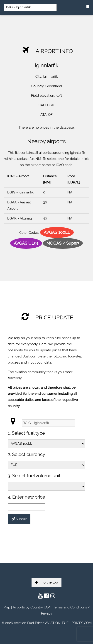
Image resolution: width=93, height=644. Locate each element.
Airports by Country (28, 607)
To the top (46, 582)
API (48, 607)
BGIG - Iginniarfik (20, 192)
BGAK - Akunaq (20, 218)
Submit (19, 519)
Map (7, 607)
